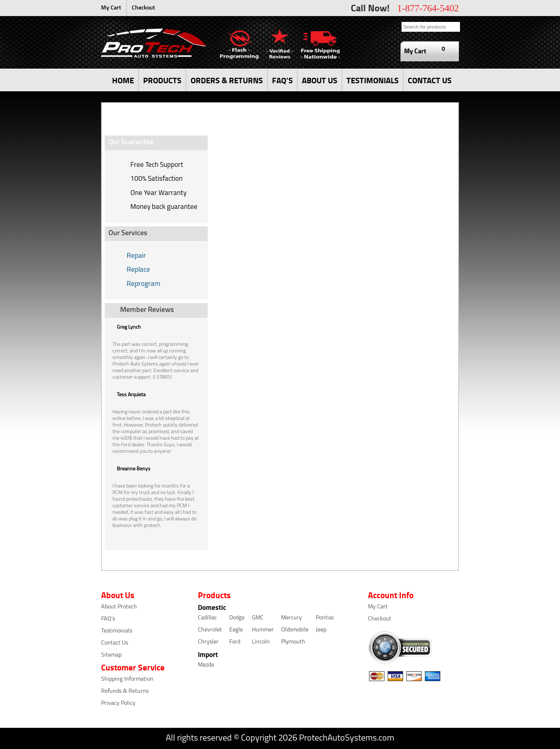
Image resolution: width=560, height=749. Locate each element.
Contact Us (115, 643)
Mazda (206, 665)
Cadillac (207, 618)
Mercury (291, 618)
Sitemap (111, 655)
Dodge (237, 618)
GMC (258, 618)
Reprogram (143, 284)
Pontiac (325, 618)
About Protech (119, 607)
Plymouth (293, 642)
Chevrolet (210, 630)
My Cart (111, 8)
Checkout (143, 8)
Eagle (236, 630)
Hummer (263, 630)
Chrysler (208, 642)
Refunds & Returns (125, 691)
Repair (136, 256)
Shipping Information (127, 679)
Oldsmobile (295, 630)
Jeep (321, 630)
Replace (138, 270)
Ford (235, 642)
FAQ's (108, 619)
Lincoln (261, 642)
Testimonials (117, 631)
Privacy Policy (118, 703)
